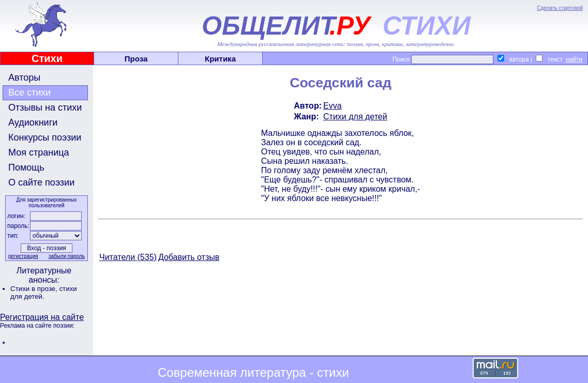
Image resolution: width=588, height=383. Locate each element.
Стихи (47, 58)
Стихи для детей (355, 117)
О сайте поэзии (41, 182)
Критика (220, 59)
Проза (136, 59)
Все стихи (29, 93)
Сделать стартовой (560, 8)
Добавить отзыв (189, 257)
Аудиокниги (33, 122)
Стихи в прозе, (35, 289)
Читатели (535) (128, 257)
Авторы (24, 78)
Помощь (26, 167)
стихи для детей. (44, 293)
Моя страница (39, 152)
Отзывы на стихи (45, 108)
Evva (333, 106)
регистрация (23, 256)
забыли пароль (67, 256)
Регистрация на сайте (42, 317)
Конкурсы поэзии (45, 137)
